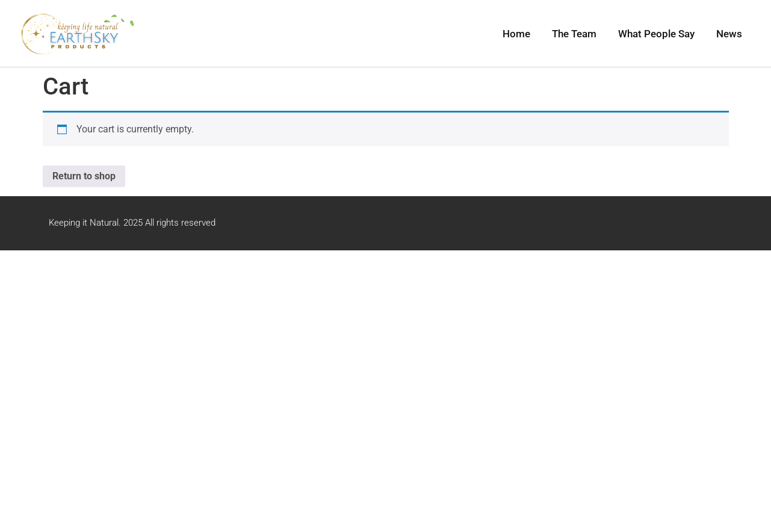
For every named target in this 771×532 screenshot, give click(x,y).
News (729, 34)
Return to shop (84, 176)
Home (516, 34)
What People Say (656, 34)
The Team (574, 34)
